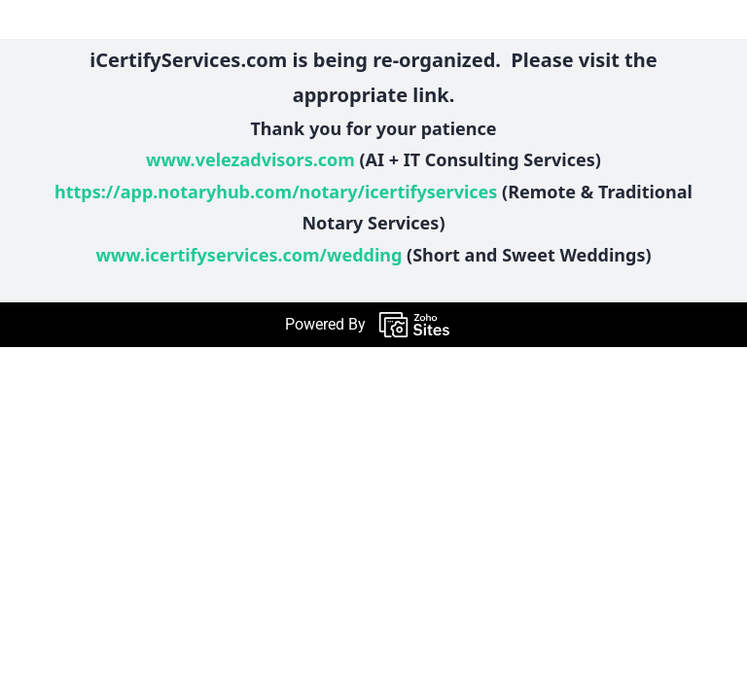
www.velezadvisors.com (250, 159)
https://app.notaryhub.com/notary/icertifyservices (276, 192)
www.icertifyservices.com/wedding (249, 255)
